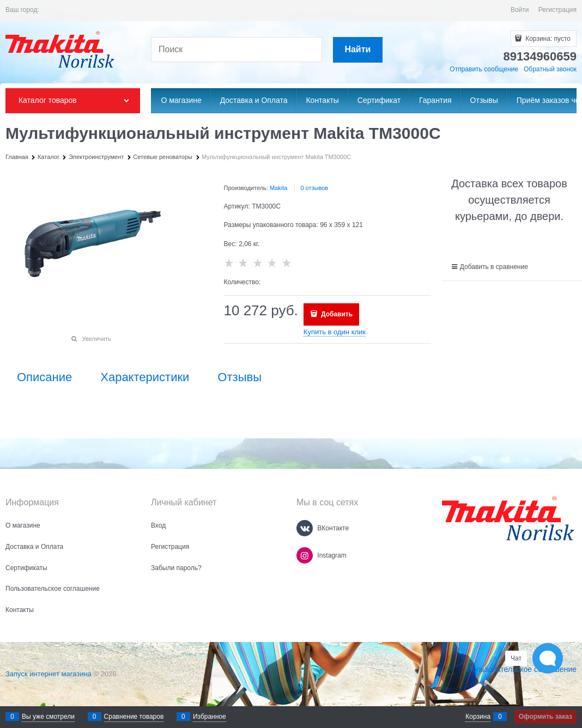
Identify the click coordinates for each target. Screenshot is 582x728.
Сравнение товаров (134, 717)
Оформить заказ (545, 717)
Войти (520, 10)
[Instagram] (305, 555)
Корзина (478, 717)
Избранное (210, 717)
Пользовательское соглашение (522, 669)
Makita (278, 188)
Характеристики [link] (145, 377)
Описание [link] (44, 377)
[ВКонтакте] (305, 528)
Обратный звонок (550, 69)
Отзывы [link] (240, 377)
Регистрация (557, 10)
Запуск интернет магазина (48, 674)
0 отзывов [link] (314, 188)
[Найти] (358, 50)
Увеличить (97, 339)
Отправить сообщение (484, 69)
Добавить (336, 314)
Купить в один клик (335, 332)
